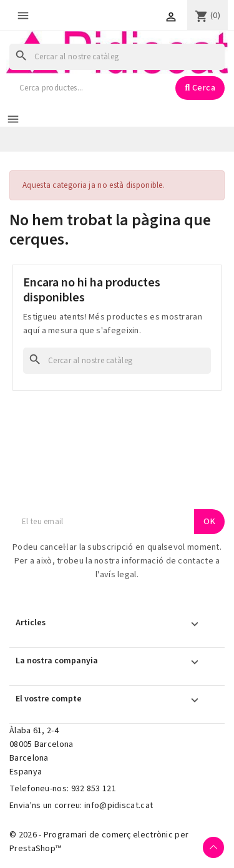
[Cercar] (117, 57)
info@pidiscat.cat (119, 806)
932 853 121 (94, 789)
